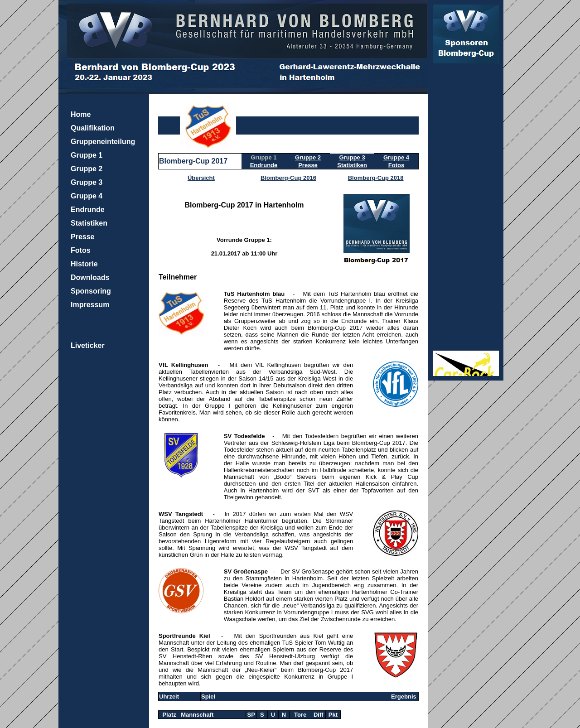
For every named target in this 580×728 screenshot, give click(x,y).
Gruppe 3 (87, 182)
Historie (84, 264)
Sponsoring (91, 291)
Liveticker (88, 345)
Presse (83, 237)
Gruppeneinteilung (103, 142)
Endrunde (88, 210)
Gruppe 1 (87, 155)
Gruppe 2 (87, 169)
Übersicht (201, 178)
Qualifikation (93, 128)
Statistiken (89, 223)
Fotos (81, 250)
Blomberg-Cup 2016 (288, 178)
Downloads (90, 277)
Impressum (90, 305)
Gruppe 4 (87, 196)
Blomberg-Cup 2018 (376, 178)
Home (81, 114)
